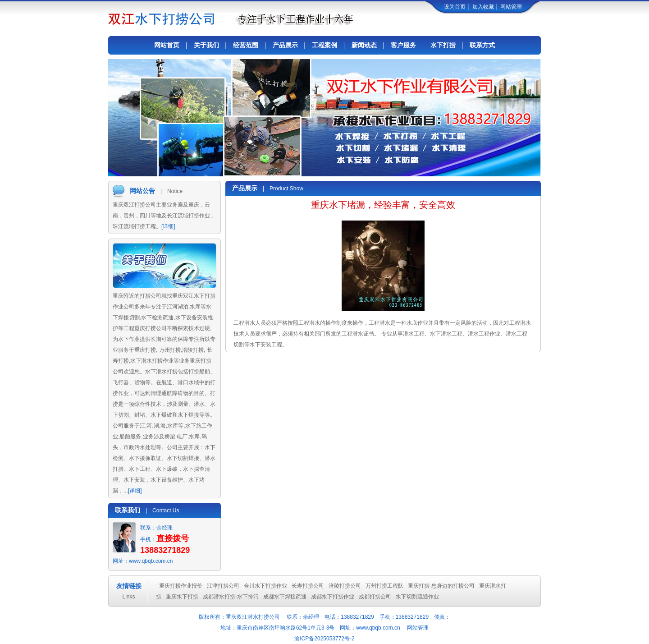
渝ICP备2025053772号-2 (324, 639)
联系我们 (128, 510)
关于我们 (206, 45)
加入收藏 (483, 7)
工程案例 (324, 45)
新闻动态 (364, 45)
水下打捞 (443, 45)
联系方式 (482, 45)
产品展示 (285, 45)
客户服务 (403, 45)
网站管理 (511, 7)
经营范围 (246, 45)
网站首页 (167, 45)
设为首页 (455, 7)
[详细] (168, 226)
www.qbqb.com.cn (151, 561)
